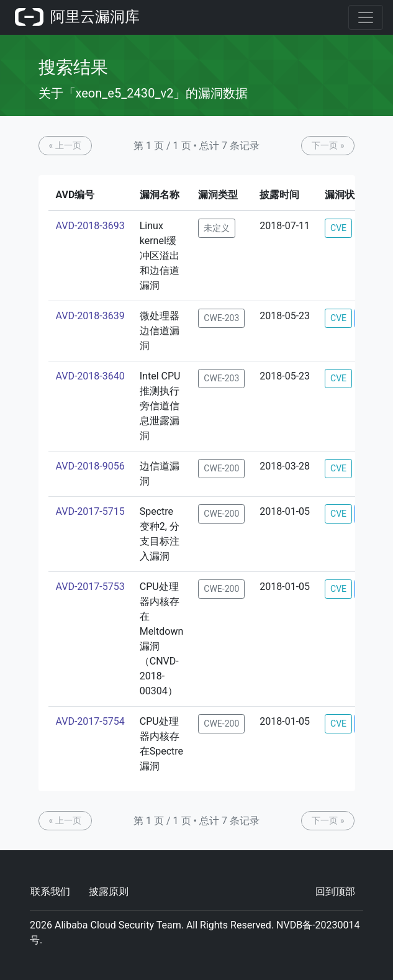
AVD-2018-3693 (90, 226)
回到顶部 (335, 892)
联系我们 (50, 892)
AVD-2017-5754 (90, 721)
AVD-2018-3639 (90, 316)
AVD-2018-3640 (90, 376)
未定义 (217, 228)
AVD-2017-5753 (90, 587)
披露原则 (109, 892)
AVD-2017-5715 (90, 511)
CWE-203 (221, 318)
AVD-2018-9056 (90, 466)
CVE (338, 228)
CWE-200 (221, 468)
